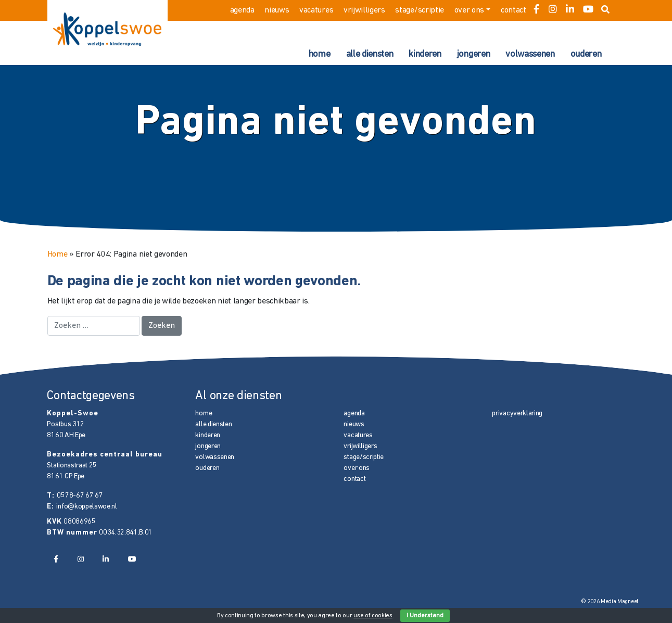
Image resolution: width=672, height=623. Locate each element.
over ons (469, 10)
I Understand (425, 616)
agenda (242, 10)
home (320, 54)
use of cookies (373, 616)
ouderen (586, 54)
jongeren (473, 54)
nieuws (277, 10)
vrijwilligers (364, 10)
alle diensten (370, 54)
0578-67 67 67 (80, 496)
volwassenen (530, 54)
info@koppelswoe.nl (86, 507)
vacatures (316, 10)
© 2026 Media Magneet (610, 602)
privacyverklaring (517, 414)
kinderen (425, 54)
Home (58, 255)
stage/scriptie (420, 10)
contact (513, 10)
